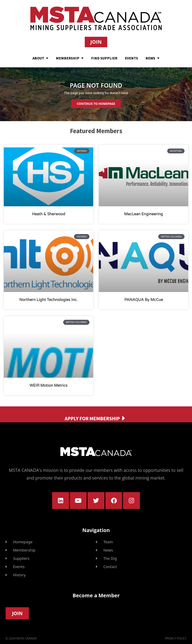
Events (131, 57)
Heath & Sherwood (49, 214)
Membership (70, 57)
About (40, 57)
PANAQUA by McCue (144, 300)
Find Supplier (104, 57)
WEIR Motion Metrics (48, 386)
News (153, 57)
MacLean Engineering (144, 214)
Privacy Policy (176, 638)
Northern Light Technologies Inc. (48, 300)
